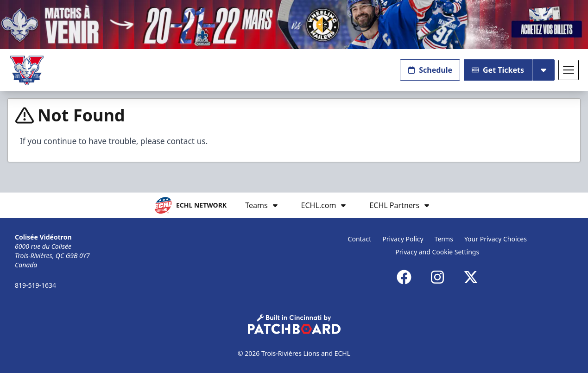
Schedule (430, 70)
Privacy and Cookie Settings (437, 252)
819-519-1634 (35, 285)
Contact (360, 239)
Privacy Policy (403, 239)
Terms (444, 239)
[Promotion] (294, 25)
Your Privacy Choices (496, 239)
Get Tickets (498, 70)
